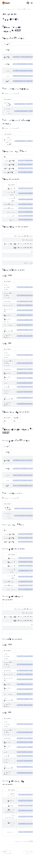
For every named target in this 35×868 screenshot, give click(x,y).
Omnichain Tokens (28, 852)
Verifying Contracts (7, 852)
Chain (4, 9)
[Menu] (32, 3)
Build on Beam (12, 9)
